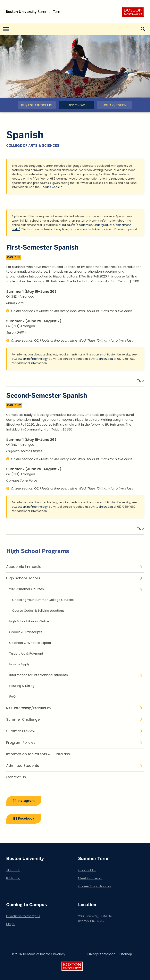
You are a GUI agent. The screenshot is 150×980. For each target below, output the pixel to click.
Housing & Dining (22, 686)
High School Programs (38, 551)
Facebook (26, 818)
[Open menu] (6, 29)
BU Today (13, 878)
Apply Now (77, 105)
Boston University (133, 12)
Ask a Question (115, 105)
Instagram (26, 801)
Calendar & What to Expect (30, 643)
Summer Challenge (23, 719)
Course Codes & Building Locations (38, 611)
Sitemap (126, 954)
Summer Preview (21, 731)
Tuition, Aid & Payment (26, 654)
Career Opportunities (95, 886)
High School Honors (23, 578)
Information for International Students (38, 675)
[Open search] (144, 29)
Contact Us (16, 777)
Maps (10, 924)
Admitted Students (23, 766)
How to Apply (19, 664)
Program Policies (21, 742)
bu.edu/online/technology (30, 359)
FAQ (12, 697)
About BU (13, 870)
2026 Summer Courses (26, 589)
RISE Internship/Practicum (29, 708)
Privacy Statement (101, 954)
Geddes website (51, 187)
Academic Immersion (25, 567)
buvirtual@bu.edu (101, 359)
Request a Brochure (37, 105)
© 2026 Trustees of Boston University (39, 954)
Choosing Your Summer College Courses (43, 600)
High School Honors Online (29, 621)
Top (140, 381)
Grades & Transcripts (26, 632)
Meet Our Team (90, 878)
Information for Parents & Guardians (38, 754)
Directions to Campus (23, 916)
